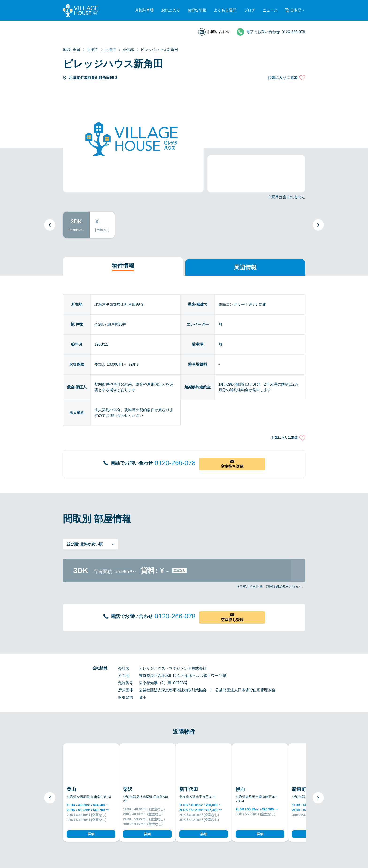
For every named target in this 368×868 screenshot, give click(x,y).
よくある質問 (225, 10)
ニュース (270, 10)
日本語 (296, 10)
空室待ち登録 (232, 466)
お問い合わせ (219, 32)
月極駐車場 (144, 10)
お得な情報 (197, 10)
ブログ (249, 10)
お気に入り (171, 10)
